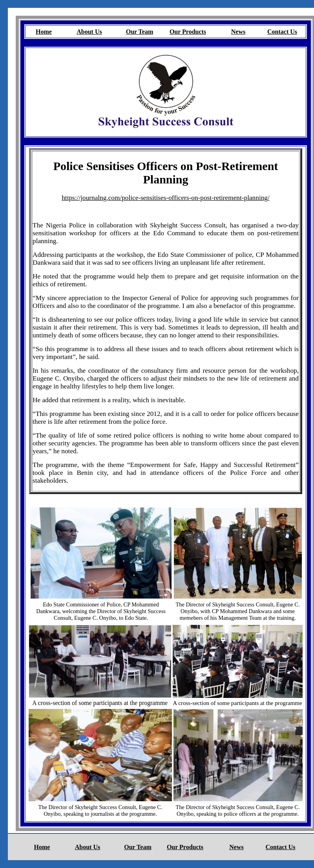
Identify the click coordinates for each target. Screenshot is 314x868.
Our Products (188, 32)
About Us (89, 32)
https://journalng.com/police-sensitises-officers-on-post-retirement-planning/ (166, 198)
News (238, 32)
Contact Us (282, 32)
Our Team (140, 32)
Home (44, 32)
